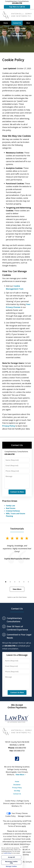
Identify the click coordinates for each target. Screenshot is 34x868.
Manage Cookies (24, 816)
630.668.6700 (20, 748)
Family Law (10, 506)
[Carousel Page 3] (15, 582)
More (28, 23)
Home (6, 23)
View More (17, 589)
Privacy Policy (9, 426)
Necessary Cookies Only (11, 862)
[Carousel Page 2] (10, 582)
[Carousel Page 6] (28, 582)
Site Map (17, 791)
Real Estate (11, 508)
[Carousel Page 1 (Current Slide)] (6, 582)
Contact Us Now (17, 492)
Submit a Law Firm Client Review (17, 597)
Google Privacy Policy (19, 824)
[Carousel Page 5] (24, 582)
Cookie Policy (10, 816)
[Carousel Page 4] (19, 582)
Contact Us (17, 23)
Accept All (11, 857)
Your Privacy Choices (17, 813)
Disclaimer (17, 785)
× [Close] (21, 847)
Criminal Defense (13, 511)
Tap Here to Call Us (17, 7)
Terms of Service (14, 826)
